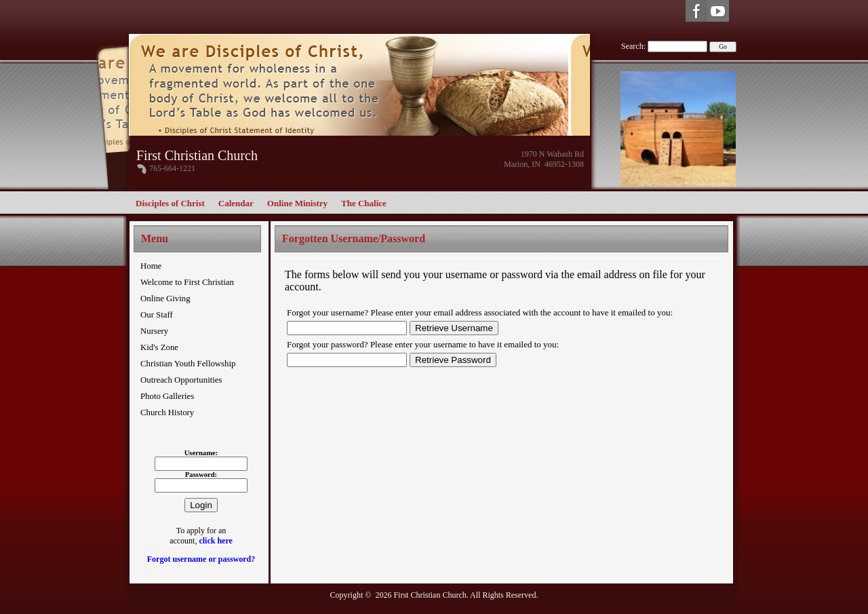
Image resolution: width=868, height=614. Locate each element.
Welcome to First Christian (187, 282)
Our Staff (157, 315)
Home (151, 266)
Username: (201, 453)
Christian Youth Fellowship (188, 364)
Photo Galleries (167, 396)
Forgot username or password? (201, 559)
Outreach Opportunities (181, 380)
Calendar (236, 203)
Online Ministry (297, 203)
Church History (167, 412)
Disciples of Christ (170, 203)
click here (215, 541)
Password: (201, 475)
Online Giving (165, 299)
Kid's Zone (159, 347)
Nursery (154, 331)
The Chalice (364, 203)
